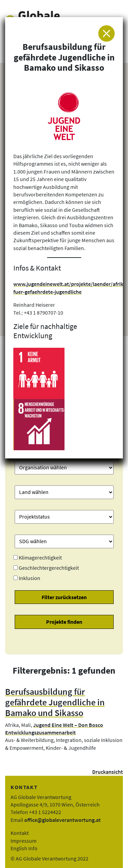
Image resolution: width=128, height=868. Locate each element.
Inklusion (30, 578)
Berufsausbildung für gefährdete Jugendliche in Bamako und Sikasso (55, 702)
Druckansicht (108, 772)
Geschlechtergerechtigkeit (49, 568)
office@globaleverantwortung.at (62, 820)
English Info (24, 848)
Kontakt (20, 833)
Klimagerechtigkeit (40, 557)
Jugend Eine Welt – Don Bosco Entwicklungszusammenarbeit (54, 729)
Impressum (24, 841)
